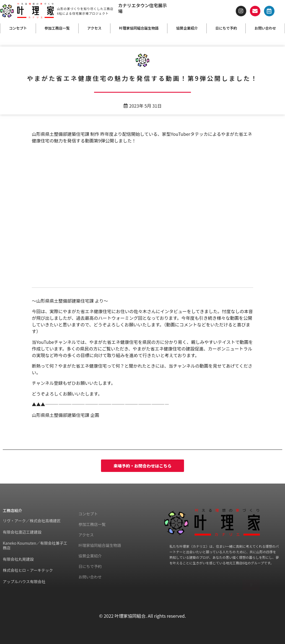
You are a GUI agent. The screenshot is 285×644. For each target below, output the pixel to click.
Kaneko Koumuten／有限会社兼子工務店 (35, 545)
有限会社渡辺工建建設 (22, 532)
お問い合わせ (265, 28)
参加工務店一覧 (57, 28)
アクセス (94, 28)
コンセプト (18, 28)
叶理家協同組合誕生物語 (139, 28)
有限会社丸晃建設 (18, 559)
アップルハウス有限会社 (24, 581)
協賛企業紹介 (187, 28)
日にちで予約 (226, 28)
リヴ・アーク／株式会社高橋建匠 (32, 521)
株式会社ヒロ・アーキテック (28, 570)
